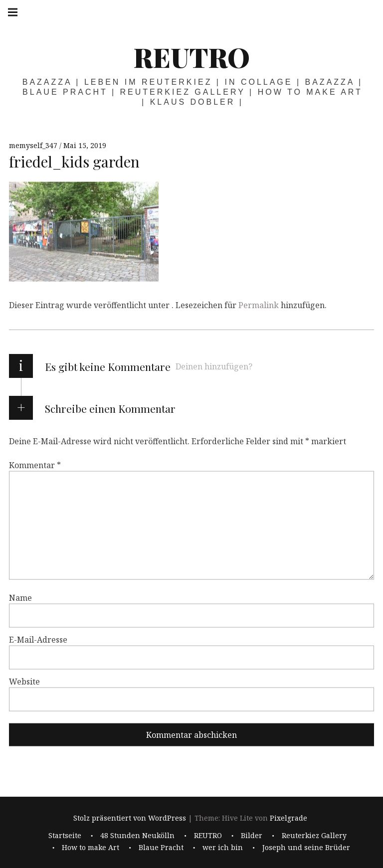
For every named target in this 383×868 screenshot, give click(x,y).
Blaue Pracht (161, 847)
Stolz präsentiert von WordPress (130, 818)
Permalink (259, 305)
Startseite (65, 835)
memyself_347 (34, 145)
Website (24, 682)
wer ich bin (223, 847)
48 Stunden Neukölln (137, 835)
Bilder (252, 835)
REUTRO (191, 57)
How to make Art (91, 847)
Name (20, 598)
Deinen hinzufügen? (214, 366)
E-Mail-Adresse (38, 640)
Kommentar (35, 465)
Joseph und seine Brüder (306, 847)
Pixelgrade (288, 818)
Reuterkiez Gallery (314, 835)
